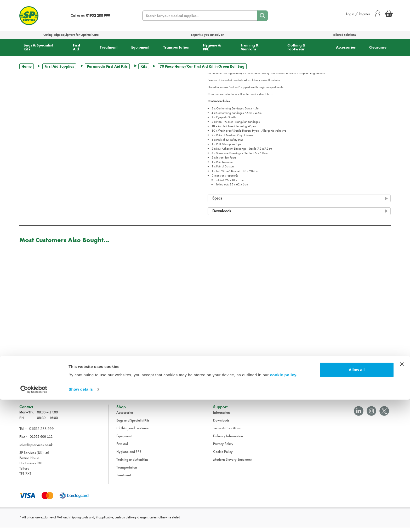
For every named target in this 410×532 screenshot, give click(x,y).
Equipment (140, 47)
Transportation (176, 47)
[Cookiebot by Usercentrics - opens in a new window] (34, 522)
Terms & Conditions (227, 432)
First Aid (77, 47)
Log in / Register (363, 14)
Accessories (346, 47)
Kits (144, 66)
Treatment (109, 47)
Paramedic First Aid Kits (107, 66)
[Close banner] (402, 496)
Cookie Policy (223, 456)
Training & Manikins (250, 47)
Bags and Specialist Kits (133, 425)
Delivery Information (228, 440)
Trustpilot (25, 384)
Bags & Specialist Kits (38, 47)
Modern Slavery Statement (232, 464)
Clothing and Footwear (133, 432)
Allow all (357, 502)
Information (221, 417)
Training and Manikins (132, 464)
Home (27, 66)
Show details (81, 522)
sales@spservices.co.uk (36, 449)
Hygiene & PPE (212, 47)
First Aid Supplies (59, 66)
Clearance (378, 47)
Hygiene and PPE (129, 456)
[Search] (263, 16)
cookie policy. (284, 507)
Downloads (221, 425)
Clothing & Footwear (296, 47)
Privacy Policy (223, 448)
